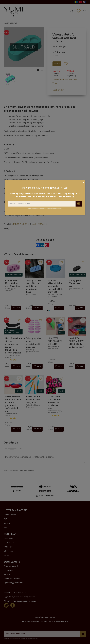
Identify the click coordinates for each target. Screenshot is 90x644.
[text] (67, 52)
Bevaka (57, 64)
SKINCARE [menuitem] (7, 523)
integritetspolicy (34, 638)
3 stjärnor (11, 449)
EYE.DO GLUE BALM (21, 224)
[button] (71, 11)
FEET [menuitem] (5, 519)
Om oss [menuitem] (6, 555)
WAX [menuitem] (5, 528)
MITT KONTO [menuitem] (8, 547)
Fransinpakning (29, 211)
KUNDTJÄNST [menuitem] (8, 539)
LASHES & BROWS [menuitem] (10, 515)
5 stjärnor (15, 449)
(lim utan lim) (54, 211)
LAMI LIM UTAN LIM (39, 224)
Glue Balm (44, 211)
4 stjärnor (13, 449)
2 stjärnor (9, 449)
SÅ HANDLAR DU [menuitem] (9, 543)
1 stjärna (6, 449)
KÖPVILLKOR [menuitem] (8, 551)
